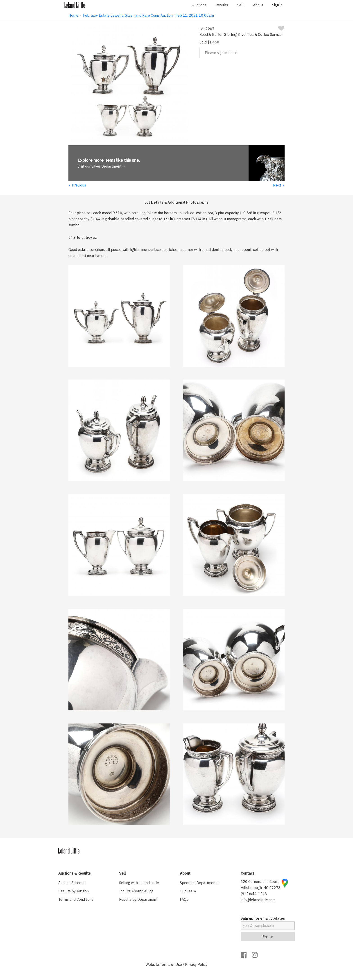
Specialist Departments (199, 883)
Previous (77, 185)
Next (279, 185)
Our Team (188, 891)
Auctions (199, 5)
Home (73, 15)
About (258, 5)
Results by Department (138, 899)
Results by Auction (74, 891)
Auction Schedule (72, 883)
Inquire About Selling (136, 891)
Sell (240, 5)
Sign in (277, 5)
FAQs (184, 899)
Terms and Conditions (76, 899)
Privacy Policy (196, 964)
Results (222, 5)
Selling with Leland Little (139, 883)
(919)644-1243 (254, 894)
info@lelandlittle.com (258, 900)
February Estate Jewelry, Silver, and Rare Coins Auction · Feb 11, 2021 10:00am (148, 15)
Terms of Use (171, 964)
